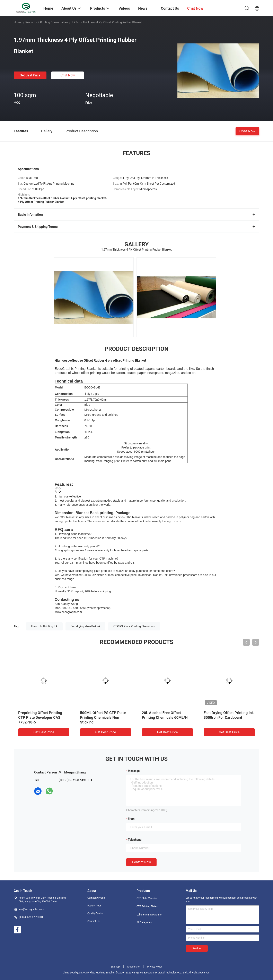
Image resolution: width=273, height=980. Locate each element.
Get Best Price (30, 75)
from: (132, 819)
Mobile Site (133, 967)
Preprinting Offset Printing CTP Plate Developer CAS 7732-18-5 (40, 717)
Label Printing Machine (149, 915)
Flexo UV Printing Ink (45, 626)
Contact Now (141, 862)
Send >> (197, 948)
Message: (134, 771)
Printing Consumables (54, 22)
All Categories (144, 922)
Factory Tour (94, 906)
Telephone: (135, 840)
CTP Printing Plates (147, 906)
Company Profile (96, 898)
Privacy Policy (155, 967)
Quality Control (95, 913)
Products (31, 22)
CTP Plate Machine (147, 898)
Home (18, 22)
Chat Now (68, 75)
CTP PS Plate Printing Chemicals (134, 626)
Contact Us (93, 921)
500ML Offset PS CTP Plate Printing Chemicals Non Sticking (103, 717)
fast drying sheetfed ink (86, 626)
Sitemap (115, 967)
